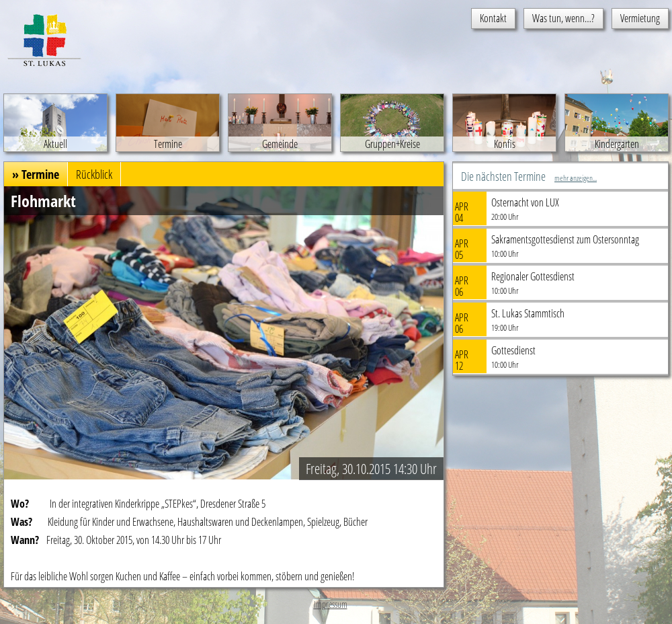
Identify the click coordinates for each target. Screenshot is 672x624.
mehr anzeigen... (576, 178)
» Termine (36, 174)
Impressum (331, 604)
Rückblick (94, 174)
